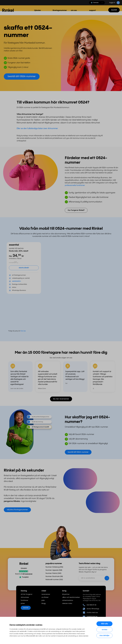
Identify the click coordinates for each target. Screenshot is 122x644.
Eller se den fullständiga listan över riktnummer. (37, 129)
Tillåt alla (104, 624)
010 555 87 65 (90, 605)
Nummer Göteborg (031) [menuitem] (54, 567)
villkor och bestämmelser (71, 597)
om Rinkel (45, 597)
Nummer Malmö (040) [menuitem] (53, 573)
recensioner (46, 594)
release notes (67, 603)
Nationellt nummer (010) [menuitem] (54, 580)
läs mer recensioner (61, 399)
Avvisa (105, 630)
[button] (97, 3)
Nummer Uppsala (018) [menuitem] (54, 570)
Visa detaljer (104, 635)
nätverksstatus (68, 600)
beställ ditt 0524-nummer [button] (22, 76)
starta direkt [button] (24, 268)
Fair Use (23, 331)
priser (23, 603)
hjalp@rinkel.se (90, 616)
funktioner (24, 600)
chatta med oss (90, 613)
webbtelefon (16, 281)
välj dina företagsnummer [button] (17, 510)
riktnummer (25, 597)
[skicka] (106, 579)
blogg (44, 603)
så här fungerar (27, 594)
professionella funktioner (75, 185)
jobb (43, 600)
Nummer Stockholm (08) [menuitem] (54, 576)
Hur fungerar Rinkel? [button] (76, 210)
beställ (114, 10)
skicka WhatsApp (91, 609)
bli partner (66, 594)
